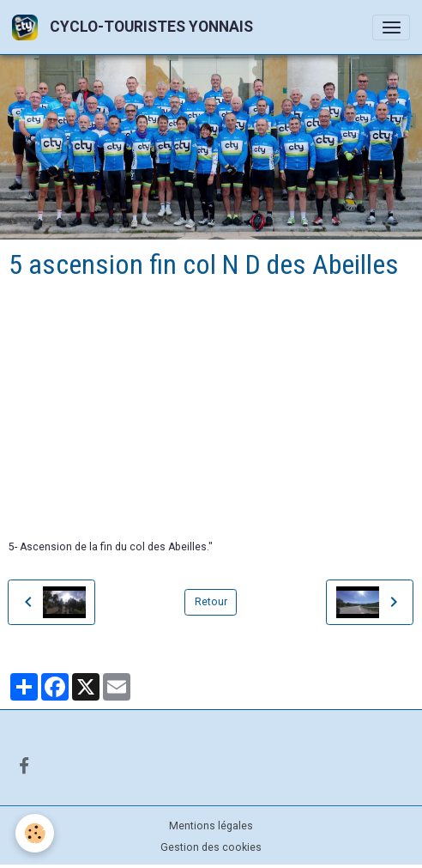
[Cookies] (35, 833)
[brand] (136, 27)
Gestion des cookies (211, 847)
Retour (211, 602)
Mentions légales (211, 826)
